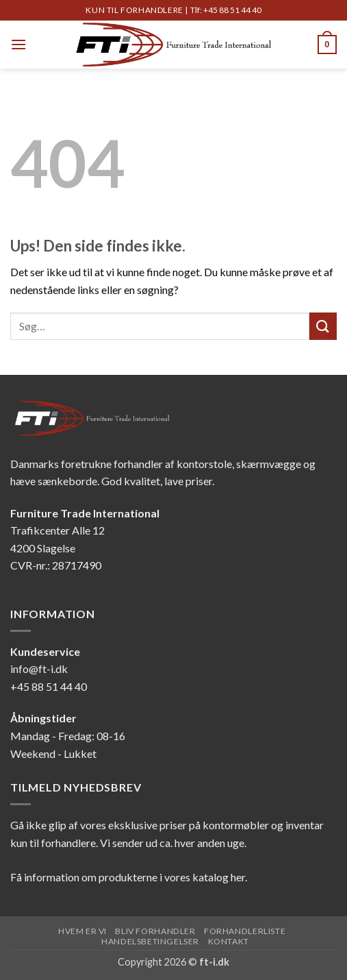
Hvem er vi (82, 931)
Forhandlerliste (245, 931)
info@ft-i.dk (39, 669)
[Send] (323, 326)
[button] (18, 44)
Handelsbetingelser (150, 941)
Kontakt (229, 941)
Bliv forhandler (155, 931)
